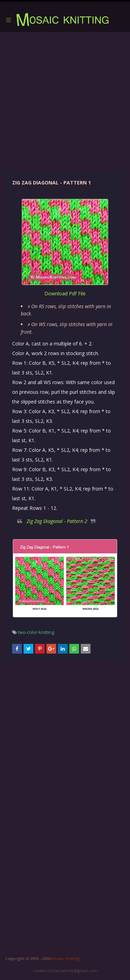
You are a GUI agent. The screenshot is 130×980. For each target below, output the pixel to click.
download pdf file (65, 293)
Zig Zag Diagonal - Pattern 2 (57, 521)
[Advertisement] (65, 102)
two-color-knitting (36, 632)
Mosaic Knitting (65, 958)
